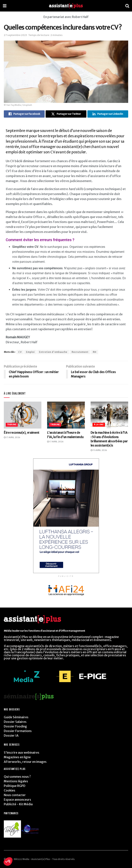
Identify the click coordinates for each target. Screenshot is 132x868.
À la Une (99, 425)
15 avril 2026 (99, 450)
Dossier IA (11, 735)
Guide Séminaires (16, 717)
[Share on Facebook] (24, 114)
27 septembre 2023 (15, 35)
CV (20, 352)
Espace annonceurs (17, 800)
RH (95, 352)
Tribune (12, 425)
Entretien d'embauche (53, 352)
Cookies (10, 790)
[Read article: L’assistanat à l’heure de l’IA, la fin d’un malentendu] (66, 415)
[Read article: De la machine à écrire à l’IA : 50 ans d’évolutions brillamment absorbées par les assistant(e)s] (109, 415)
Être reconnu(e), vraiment (22, 433)
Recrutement (80, 352)
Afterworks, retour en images (25, 762)
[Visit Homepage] (66, 6)
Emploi (30, 352)
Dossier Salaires (15, 722)
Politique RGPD (15, 786)
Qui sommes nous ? (17, 777)
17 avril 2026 (12, 437)
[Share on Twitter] (66, 114)
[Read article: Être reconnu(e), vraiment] (23, 415)
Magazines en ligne (17, 757)
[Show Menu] (5, 6)
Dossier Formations (18, 731)
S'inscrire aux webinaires (22, 752)
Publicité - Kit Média (18, 804)
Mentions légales (16, 781)
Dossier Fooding (15, 726)
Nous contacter (15, 795)
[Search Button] (127, 6)
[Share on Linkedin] (108, 114)
